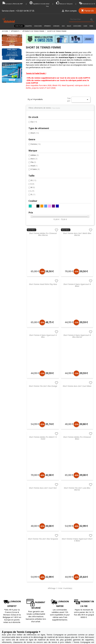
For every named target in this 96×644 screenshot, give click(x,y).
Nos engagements (9, 564)
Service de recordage (10, 548)
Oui (10, 109)
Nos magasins (8, 561)
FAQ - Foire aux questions (12, 555)
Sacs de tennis (31, 561)
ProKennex (52, 568)
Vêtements (47, 26)
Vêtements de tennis (33, 551)
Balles (69, 26)
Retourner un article (10, 558)
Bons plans (19, 26)
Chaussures (38, 26)
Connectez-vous (78, 545)
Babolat (51, 561)
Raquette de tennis (33, 545)
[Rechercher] (82, 19)
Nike (50, 555)
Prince (50, 551)
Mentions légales (9, 568)
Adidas (11, 145)
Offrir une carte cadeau (11, 590)
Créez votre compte (79, 548)
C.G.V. (4, 545)
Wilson (51, 571)
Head (10, 156)
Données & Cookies (10, 574)
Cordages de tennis (33, 558)
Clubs (85, 26)
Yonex (50, 564)
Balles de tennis (31, 564)
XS (9, 171)
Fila (9, 153)
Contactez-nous (8, 587)
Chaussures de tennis (34, 548)
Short (11, 123)
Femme (12, 134)
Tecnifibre (52, 545)
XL (9, 186)
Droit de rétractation (10, 571)
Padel (91, 26)
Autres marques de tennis (58, 574)
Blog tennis (6, 551)
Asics (10, 149)
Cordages (56, 26)
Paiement (6, 577)
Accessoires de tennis (34, 568)
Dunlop (51, 558)
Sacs (63, 26)
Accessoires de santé (34, 555)
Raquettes (29, 26)
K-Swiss (11, 160)
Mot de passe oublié (79, 551)
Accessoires (77, 26)
